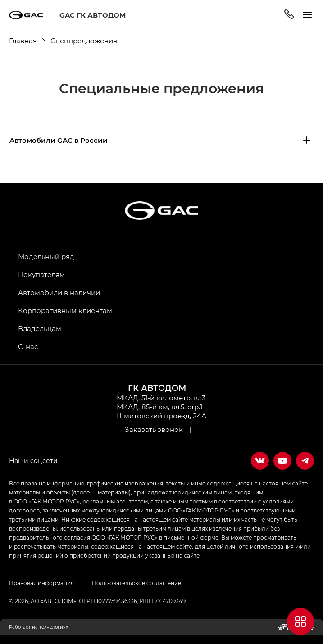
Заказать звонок (154, 429)
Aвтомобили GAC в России (59, 140)
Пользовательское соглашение (136, 583)
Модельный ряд (46, 256)
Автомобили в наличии (59, 292)
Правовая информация (41, 583)
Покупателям (41, 274)
